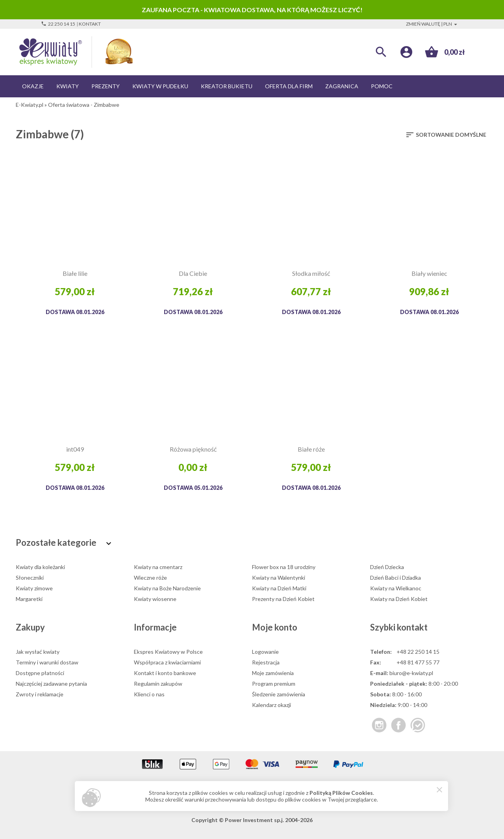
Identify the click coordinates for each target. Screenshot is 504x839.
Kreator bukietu (227, 86)
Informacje (155, 627)
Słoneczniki (30, 578)
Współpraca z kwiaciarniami (167, 662)
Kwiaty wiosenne (155, 599)
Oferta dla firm (289, 86)
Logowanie (265, 652)
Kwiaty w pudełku (160, 86)
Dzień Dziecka (387, 567)
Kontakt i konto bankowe (165, 673)
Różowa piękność (193, 449)
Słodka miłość (311, 273)
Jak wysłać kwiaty (38, 652)
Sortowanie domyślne (446, 135)
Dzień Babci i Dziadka (396, 578)
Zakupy (30, 627)
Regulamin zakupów (158, 684)
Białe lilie (75, 273)
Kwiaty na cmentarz (158, 567)
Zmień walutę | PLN (433, 24)
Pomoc (382, 86)
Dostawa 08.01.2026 (75, 312)
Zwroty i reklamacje (40, 694)
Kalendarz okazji (271, 705)
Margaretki (29, 599)
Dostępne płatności (40, 673)
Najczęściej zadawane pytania (51, 684)
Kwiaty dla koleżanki (40, 567)
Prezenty (106, 86)
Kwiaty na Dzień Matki (279, 588)
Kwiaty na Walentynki (279, 578)
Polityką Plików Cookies (341, 793)
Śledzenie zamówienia (279, 694)
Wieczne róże (150, 578)
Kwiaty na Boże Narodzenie (167, 588)
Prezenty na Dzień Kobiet (283, 599)
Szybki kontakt (399, 627)
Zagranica (342, 86)
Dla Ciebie (193, 273)
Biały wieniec (429, 273)
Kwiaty (68, 86)
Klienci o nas (149, 694)
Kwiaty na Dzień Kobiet (399, 599)
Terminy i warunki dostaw (47, 662)
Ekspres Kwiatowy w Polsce (168, 652)
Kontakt (90, 24)
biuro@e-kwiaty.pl (411, 673)
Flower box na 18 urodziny (284, 567)
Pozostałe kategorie (65, 542)
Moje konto (275, 627)
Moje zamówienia (273, 673)
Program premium (274, 684)
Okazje (33, 86)
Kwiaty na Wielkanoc (396, 588)
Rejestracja (266, 662)
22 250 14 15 (58, 24)
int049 (75, 449)
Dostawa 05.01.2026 (193, 488)
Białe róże (311, 449)
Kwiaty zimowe (34, 588)
